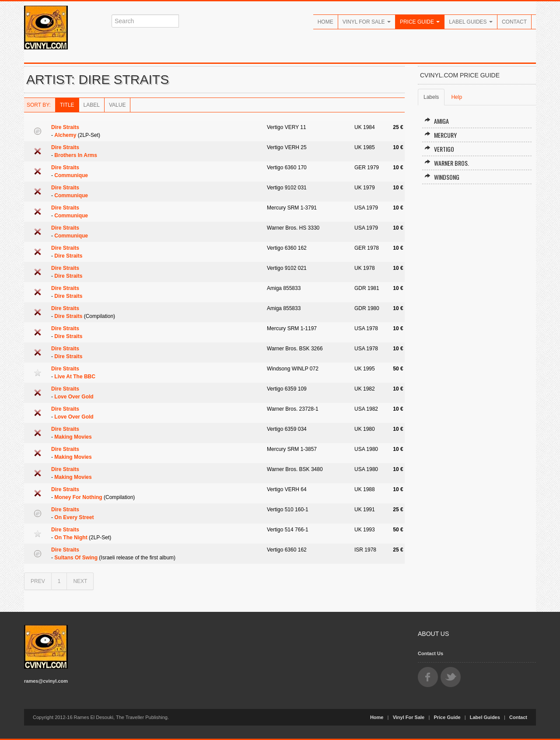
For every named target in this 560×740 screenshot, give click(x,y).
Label (92, 105)
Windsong (442, 177)
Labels (431, 97)
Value (117, 105)
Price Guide (420, 22)
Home (325, 22)
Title (67, 105)
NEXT (80, 581)
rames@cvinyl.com (46, 681)
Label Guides (471, 22)
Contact (514, 22)
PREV (38, 581)
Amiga (437, 121)
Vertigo (439, 149)
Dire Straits (65, 127)
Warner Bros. (447, 163)
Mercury (441, 135)
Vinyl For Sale (367, 22)
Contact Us (430, 653)
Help (457, 97)
